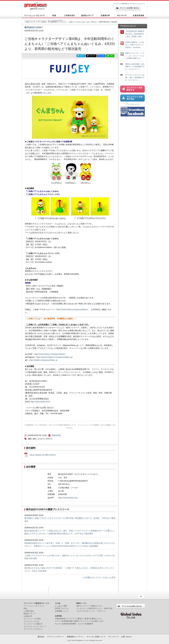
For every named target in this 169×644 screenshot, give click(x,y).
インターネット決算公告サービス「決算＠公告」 (95, 608)
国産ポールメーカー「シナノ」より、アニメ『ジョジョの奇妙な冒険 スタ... (135, 56)
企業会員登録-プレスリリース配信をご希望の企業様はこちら (78, 619)
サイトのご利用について (96, 637)
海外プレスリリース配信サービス (89, 606)
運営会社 (41, 637)
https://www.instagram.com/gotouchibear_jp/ (54, 357)
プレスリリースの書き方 (33, 624)
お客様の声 (28, 616)
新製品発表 (56, 435)
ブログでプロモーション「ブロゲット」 (92, 611)
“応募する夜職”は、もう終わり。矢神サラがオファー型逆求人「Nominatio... (135, 45)
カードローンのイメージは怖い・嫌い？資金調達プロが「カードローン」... (135, 77)
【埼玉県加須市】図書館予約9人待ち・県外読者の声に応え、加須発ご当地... (135, 34)
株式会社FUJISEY (57, 21)
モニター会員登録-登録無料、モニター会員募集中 (74, 624)
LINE (110, 56)
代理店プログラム (62, 608)
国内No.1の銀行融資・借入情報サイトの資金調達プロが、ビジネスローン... (135, 67)
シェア (101, 56)
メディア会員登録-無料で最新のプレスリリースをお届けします (79, 621)
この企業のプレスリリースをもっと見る (99, 577)
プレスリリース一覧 (44, 21)
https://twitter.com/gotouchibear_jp (43, 360)
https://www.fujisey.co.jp (68, 498)
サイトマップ (113, 637)
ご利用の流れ (29, 611)
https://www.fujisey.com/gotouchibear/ (72, 309)
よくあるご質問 (61, 606)
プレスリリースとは (31, 621)
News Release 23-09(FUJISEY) (43, 455)
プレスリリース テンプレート (35, 626)
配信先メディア (30, 614)
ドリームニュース (30, 21)
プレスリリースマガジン (33, 629)
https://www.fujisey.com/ (40, 402)
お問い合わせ (126, 637)
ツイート (91, 56)
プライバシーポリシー (56, 637)
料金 (25, 608)
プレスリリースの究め (32, 619)
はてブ (81, 56)
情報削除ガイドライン (75, 637)
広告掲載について (62, 611)
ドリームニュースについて (34, 606)
